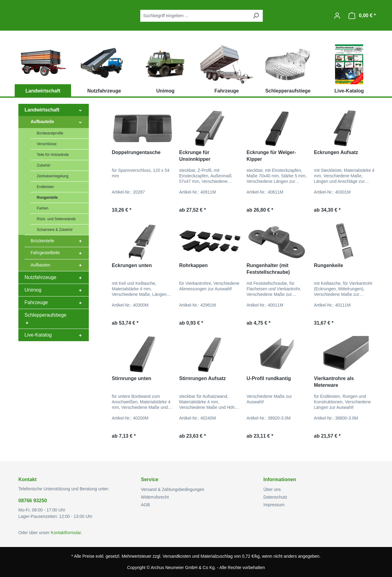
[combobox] (195, 16)
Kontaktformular (66, 533)
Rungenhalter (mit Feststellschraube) (268, 269)
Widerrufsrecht (155, 497)
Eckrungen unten (132, 265)
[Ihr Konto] (337, 16)
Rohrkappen (193, 265)
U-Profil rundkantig (269, 378)
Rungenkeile (328, 265)
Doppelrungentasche (136, 152)
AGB (145, 505)
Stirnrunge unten (132, 378)
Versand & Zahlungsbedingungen (173, 489)
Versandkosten (177, 556)
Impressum (274, 505)
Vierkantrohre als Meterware (334, 382)
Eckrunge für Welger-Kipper (271, 156)
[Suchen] (256, 16)
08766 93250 (33, 501)
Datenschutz (275, 497)
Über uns (272, 489)
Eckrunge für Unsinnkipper (195, 156)
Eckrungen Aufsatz (336, 152)
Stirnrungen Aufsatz (202, 378)
